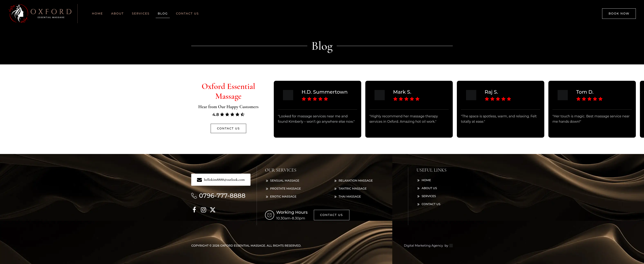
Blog (163, 13)
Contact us (187, 13)
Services (141, 13)
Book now (619, 13)
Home (97, 13)
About (117, 13)
